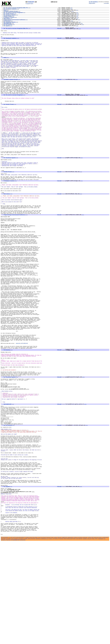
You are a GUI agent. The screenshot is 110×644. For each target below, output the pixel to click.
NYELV (51, 641)
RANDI (68, 641)
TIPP (96, 641)
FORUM (48, 640)
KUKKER (3, 641)
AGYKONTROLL (5, 640)
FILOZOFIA (43, 640)
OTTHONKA (60, 641)
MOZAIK (33, 641)
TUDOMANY (101, 641)
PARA (65, 641)
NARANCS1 (44, 641)
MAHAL (22, 641)
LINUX (12, 641)
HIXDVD (76, 640)
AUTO (14, 640)
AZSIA (17, 640)
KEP (92, 640)
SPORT (81, 641)
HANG (55, 640)
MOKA (29, 641)
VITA (12, 642)
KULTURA (8, 641)
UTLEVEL (8, 642)
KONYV (100, 640)
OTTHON (55, 641)
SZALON (89, 641)
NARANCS (38, 641)
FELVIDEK (35, 640)
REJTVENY (73, 641)
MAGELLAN (17, 641)
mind (29, 8)
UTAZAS (3, 642)
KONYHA (96, 640)
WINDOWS (23, 642)
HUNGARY (31, 2)
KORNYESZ (106, 640)
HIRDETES (64, 640)
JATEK (89, 640)
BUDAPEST (22, 640)
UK (105, 641)
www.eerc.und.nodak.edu (22, 407)
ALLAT (11, 640)
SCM (77, 641)
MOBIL (26, 641)
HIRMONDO (70, 640)
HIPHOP (59, 640)
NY (48, 641)
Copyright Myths (29, 4)
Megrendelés (92, 3)
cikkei (71, 8)
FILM (39, 640)
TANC (93, 641)
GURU (52, 640)
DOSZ (31, 640)
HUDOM (80, 640)
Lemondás (106, 3)
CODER (27, 640)
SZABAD (85, 641)
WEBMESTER (16, 642)
